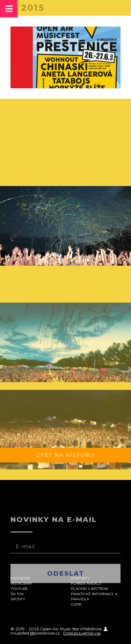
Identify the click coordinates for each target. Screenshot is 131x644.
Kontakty (80, 578)
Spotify (18, 599)
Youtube (19, 589)
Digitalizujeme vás (82, 633)
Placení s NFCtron (89, 589)
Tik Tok (17, 594)
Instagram (21, 583)
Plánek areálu (86, 583)
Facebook (20, 578)
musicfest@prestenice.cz (35, 633)
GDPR (76, 604)
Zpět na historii (65, 455)
